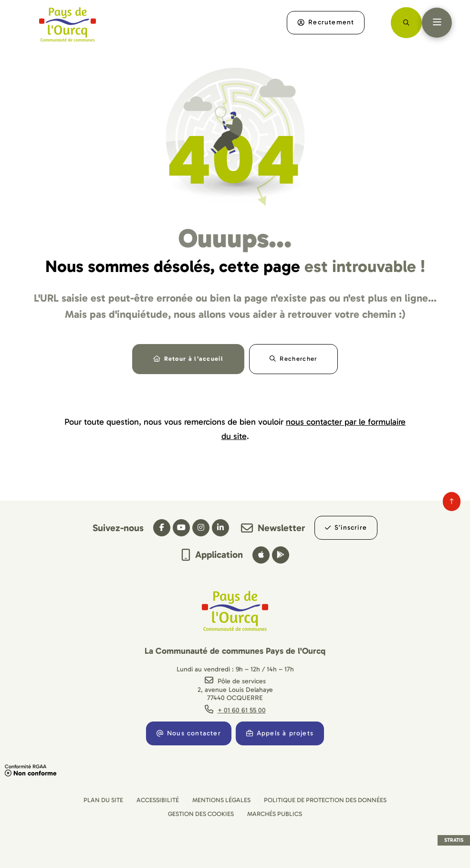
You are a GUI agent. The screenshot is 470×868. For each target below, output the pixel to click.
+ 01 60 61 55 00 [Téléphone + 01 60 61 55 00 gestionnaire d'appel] (242, 710)
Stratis (454, 840)
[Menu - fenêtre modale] (437, 23)
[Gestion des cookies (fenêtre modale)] (201, 814)
